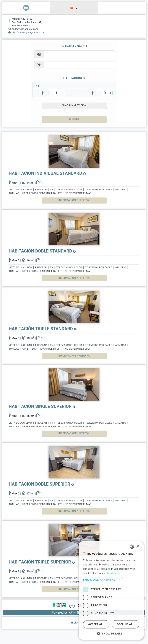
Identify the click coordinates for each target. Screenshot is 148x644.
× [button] (138, 547)
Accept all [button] (96, 624)
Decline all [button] (125, 624)
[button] (111, 580)
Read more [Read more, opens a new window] (113, 573)
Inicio (74, 622)
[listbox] (132, 547)
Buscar (74, 119)
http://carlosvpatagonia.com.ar (28, 32)
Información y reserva (74, 200)
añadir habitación (74, 106)
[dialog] (111, 590)
